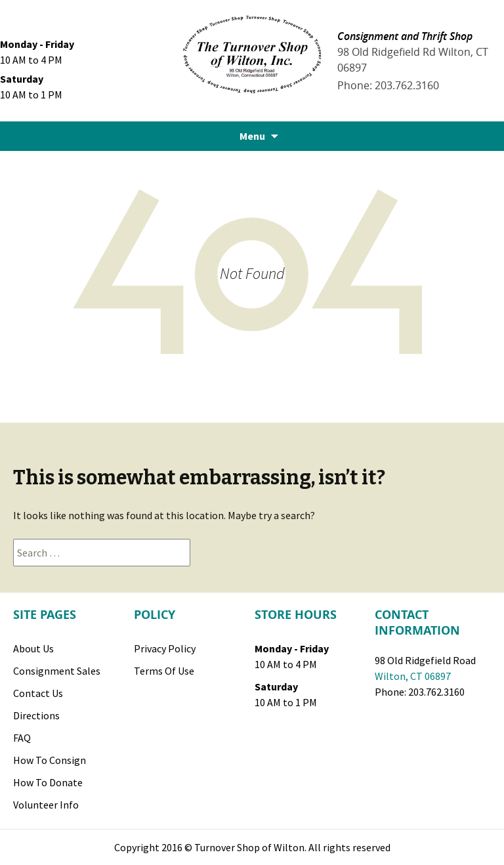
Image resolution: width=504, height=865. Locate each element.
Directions (36, 715)
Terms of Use (164, 671)
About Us (33, 648)
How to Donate (48, 782)
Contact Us (38, 693)
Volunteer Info (46, 805)
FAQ (22, 738)
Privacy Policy (165, 648)
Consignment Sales (57, 671)
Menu (252, 136)
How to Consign (50, 760)
